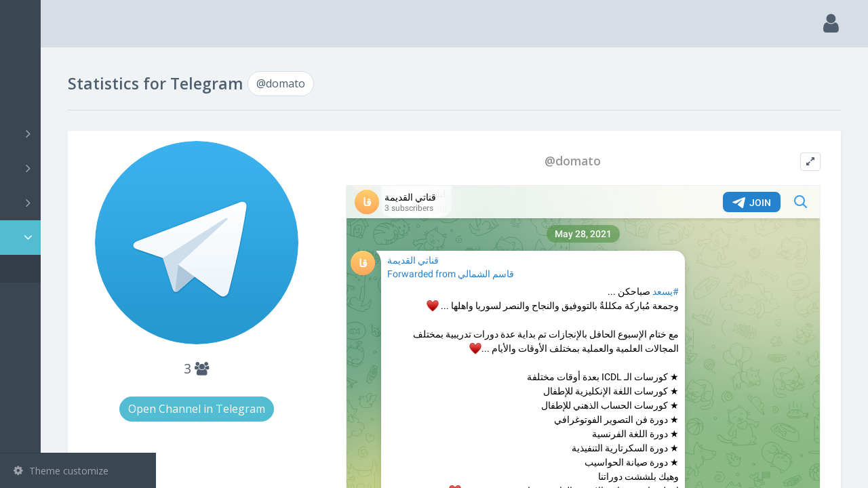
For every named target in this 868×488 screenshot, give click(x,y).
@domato (56, 269)
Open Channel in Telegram (293, 405)
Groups (80, 168)
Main (33, 65)
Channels (80, 134)
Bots (80, 203)
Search (35, 99)
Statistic (82, 238)
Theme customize (61, 471)
